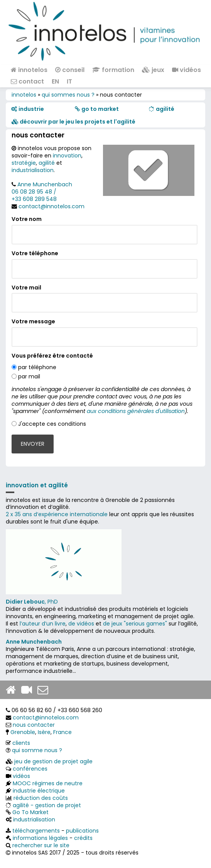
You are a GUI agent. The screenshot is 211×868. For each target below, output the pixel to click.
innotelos (29, 70)
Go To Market (30, 812)
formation (113, 70)
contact (27, 81)
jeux (153, 70)
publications (82, 831)
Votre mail (26, 288)
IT (69, 81)
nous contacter (34, 725)
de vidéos (81, 624)
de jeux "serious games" (135, 624)
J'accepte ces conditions (52, 424)
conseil (70, 70)
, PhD (32, 602)
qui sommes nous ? (68, 95)
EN (55, 81)
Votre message (33, 322)
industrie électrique (39, 791)
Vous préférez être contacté (52, 356)
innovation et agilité (37, 485)
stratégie (24, 163)
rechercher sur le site (41, 845)
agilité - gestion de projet (47, 805)
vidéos (187, 70)
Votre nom (27, 219)
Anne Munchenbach (45, 184)
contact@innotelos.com (51, 206)
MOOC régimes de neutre (48, 783)
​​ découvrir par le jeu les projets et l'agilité (73, 122)
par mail (29, 376)
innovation (67, 156)
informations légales (40, 838)
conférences (30, 769)
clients (21, 743)
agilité (47, 163)
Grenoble (23, 732)
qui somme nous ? (37, 750)
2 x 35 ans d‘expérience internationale (57, 514)
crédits (83, 838)
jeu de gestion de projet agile (53, 761)
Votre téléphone (35, 253)
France (62, 732)
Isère (44, 732)
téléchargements (36, 831)
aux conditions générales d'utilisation (136, 411)
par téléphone (37, 367)
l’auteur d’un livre (43, 624)
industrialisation (33, 170)
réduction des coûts (41, 798)
